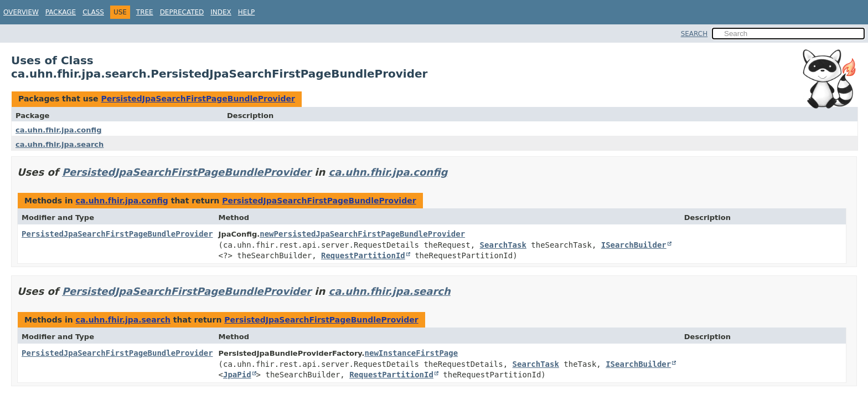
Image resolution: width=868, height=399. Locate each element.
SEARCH (694, 34)
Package (61, 12)
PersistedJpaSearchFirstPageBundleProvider (198, 99)
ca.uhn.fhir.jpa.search (60, 144)
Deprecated (182, 12)
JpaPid (237, 375)
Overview (21, 12)
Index (221, 12)
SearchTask (503, 245)
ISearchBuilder (634, 245)
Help (247, 12)
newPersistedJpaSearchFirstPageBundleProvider (362, 234)
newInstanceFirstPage (412, 353)
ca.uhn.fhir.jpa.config (58, 130)
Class (93, 12)
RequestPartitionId (363, 255)
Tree (145, 12)
